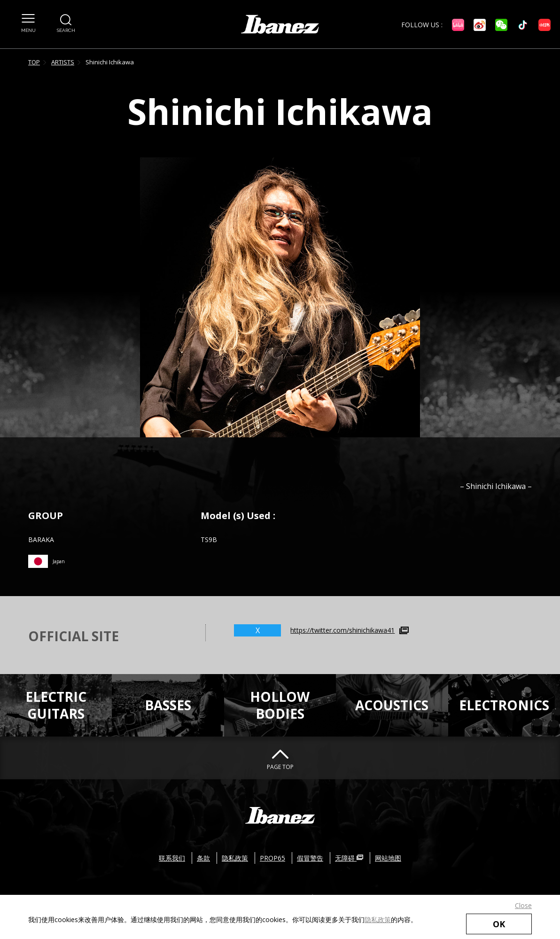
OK (499, 924)
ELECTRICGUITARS (56, 705)
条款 (203, 858)
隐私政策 (378, 920)
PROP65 (272, 858)
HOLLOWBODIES (280, 705)
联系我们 (172, 858)
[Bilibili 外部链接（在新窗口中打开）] (458, 25)
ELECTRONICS (504, 705)
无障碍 (349, 858)
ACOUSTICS (392, 705)
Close (523, 905)
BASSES (168, 705)
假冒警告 (310, 858)
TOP (34, 62)
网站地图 (388, 858)
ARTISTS (63, 62)
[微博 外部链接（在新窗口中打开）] (480, 25)
